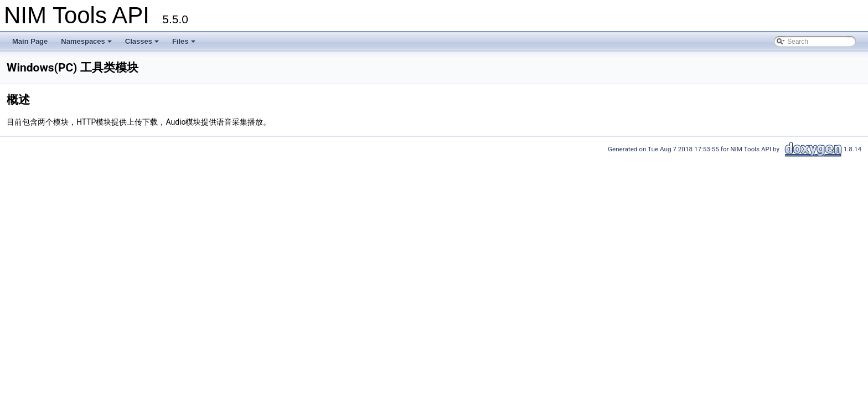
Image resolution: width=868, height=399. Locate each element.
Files (185, 44)
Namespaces (87, 44)
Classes (143, 44)
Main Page (30, 41)
